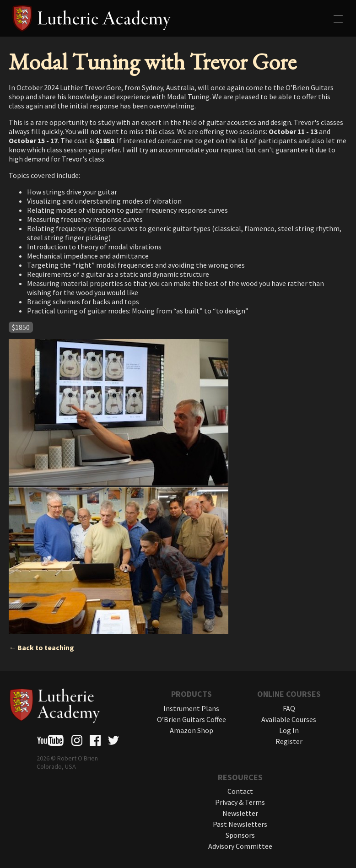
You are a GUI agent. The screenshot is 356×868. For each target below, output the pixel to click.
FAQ (289, 708)
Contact (240, 791)
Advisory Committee (240, 846)
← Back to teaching (41, 647)
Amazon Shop (191, 730)
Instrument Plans (191, 708)
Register (289, 741)
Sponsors (240, 835)
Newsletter (240, 813)
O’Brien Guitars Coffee (191, 719)
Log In (289, 730)
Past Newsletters (240, 824)
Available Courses (289, 719)
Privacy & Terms (240, 802)
